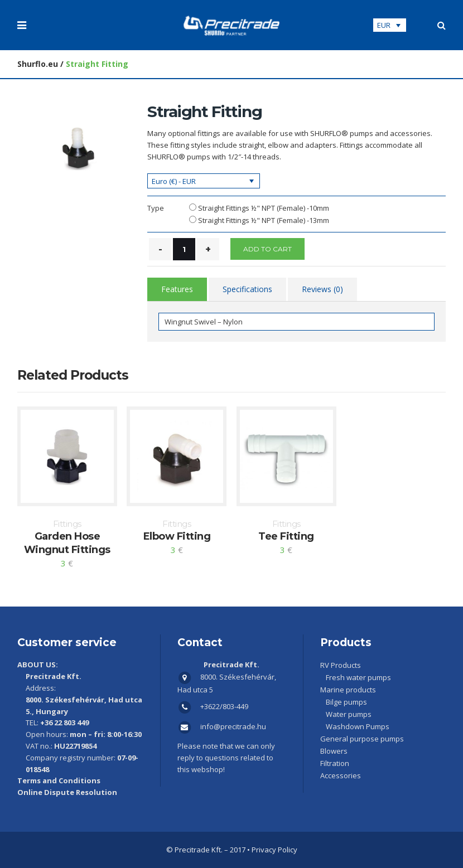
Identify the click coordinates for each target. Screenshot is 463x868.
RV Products (341, 665)
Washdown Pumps (358, 726)
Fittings (67, 524)
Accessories (341, 775)
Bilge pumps (346, 702)
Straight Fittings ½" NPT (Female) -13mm (264, 220)
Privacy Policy (274, 850)
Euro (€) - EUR (174, 181)
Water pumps (349, 714)
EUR (384, 25)
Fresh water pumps (358, 677)
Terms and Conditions (59, 780)
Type (156, 208)
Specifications (247, 289)
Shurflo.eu (38, 64)
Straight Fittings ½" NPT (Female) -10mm (264, 208)
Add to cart (267, 249)
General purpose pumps (362, 739)
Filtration (335, 763)
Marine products (348, 690)
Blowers (334, 751)
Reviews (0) (322, 289)
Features (177, 289)
